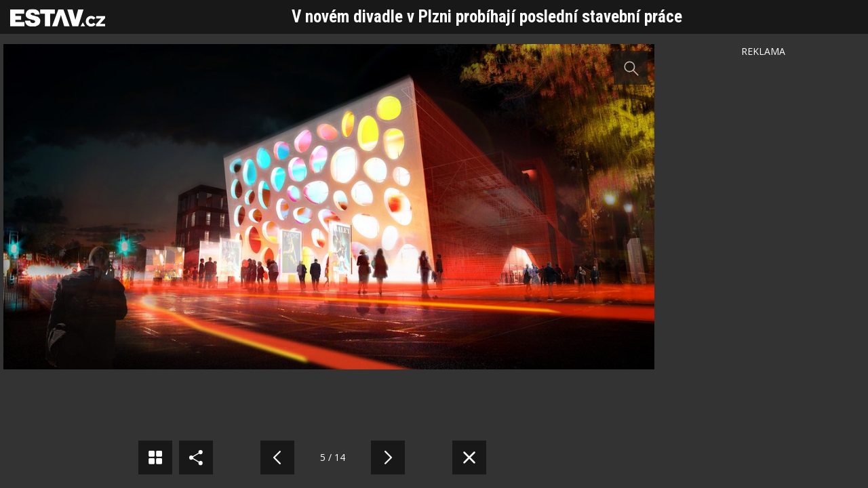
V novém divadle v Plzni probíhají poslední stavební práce (487, 17)
